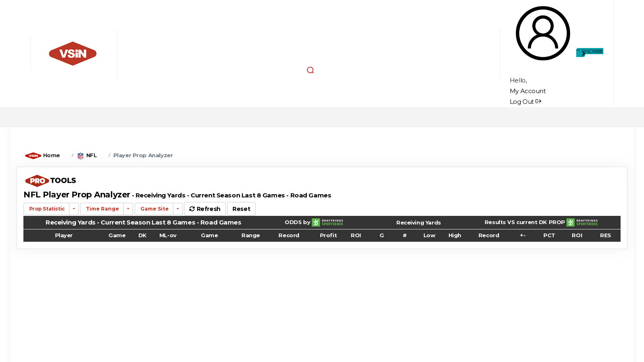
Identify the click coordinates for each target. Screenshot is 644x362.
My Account (528, 91)
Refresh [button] (205, 209)
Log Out (526, 102)
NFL (92, 155)
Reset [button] (241, 209)
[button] (310, 70)
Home (52, 155)
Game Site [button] (154, 209)
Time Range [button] (102, 209)
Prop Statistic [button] (46, 209)
